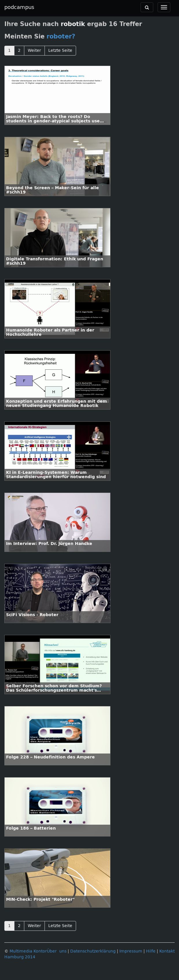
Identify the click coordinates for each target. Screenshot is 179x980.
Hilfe (151, 951)
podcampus (19, 7)
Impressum (131, 951)
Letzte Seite (60, 50)
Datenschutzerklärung (93, 951)
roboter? (61, 36)
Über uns (57, 951)
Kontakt (167, 951)
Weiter (34, 50)
